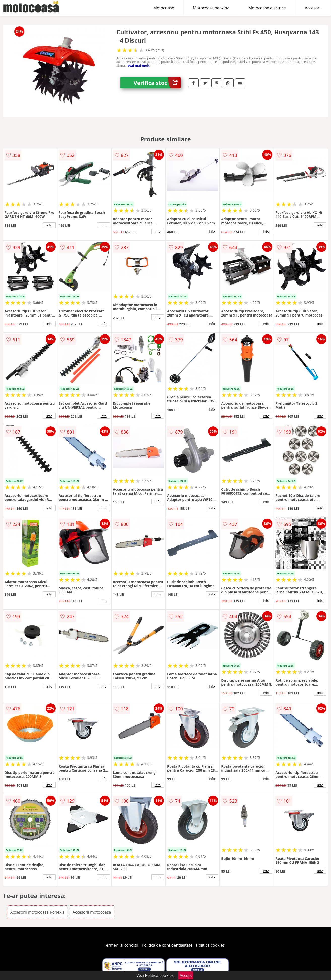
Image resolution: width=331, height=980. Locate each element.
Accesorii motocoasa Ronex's (37, 912)
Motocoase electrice (267, 8)
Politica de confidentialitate (167, 945)
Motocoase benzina (211, 8)
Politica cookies (211, 945)
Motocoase (164, 8)
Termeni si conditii (121, 945)
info (49, 225)
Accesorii (313, 8)
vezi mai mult (139, 65)
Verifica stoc (157, 83)
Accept (186, 975)
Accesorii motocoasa (92, 912)
